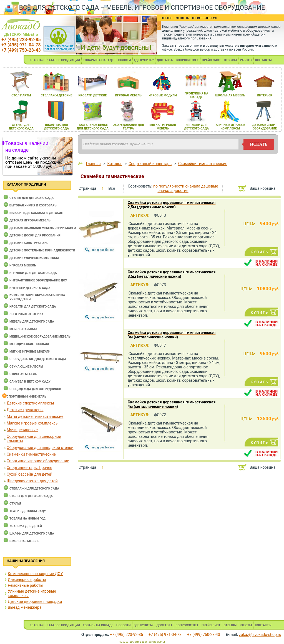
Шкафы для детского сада (32, 534)
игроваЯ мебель (128, 95)
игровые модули (163, 95)
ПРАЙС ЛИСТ (211, 60)
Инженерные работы (27, 580)
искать (259, 144)
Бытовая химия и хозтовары (33, 205)
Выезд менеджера (25, 607)
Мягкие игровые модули (30, 352)
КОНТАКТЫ (263, 60)
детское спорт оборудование (265, 127)
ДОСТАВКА (165, 60)
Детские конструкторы (29, 243)
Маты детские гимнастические (35, 416)
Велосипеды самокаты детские (36, 213)
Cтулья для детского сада (32, 198)
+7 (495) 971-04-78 (21, 45)
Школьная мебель (24, 541)
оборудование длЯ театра (128, 127)
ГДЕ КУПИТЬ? (144, 60)
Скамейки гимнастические (31, 454)
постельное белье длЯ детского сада (93, 127)
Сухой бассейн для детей (29, 474)
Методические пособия (29, 344)
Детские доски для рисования (35, 235)
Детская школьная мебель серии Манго (43, 228)
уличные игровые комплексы (230, 127)
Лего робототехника (27, 314)
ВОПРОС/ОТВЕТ (187, 60)
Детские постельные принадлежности (42, 250)
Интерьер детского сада (30, 288)
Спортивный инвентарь (27, 397)
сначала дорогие (173, 191)
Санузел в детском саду (30, 382)
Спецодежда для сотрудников (35, 389)
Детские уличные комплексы (34, 258)
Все (112, 188)
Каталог (115, 164)
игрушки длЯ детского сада (196, 127)
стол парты (21, 95)
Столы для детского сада (31, 496)
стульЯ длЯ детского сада (21, 127)
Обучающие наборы (26, 367)
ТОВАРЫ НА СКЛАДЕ (98, 60)
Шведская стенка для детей (32, 481)
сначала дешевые (202, 186)
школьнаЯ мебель (230, 95)
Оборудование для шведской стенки (40, 448)
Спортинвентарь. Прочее (29, 468)
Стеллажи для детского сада (34, 489)
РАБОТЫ (246, 60)
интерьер (265, 95)
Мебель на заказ (23, 329)
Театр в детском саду (28, 511)
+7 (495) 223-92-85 (21, 40)
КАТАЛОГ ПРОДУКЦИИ (63, 60)
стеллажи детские (56, 95)
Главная (93, 164)
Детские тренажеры (25, 410)
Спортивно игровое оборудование (38, 461)
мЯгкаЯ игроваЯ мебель (163, 127)
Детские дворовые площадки (35, 601)
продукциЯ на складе (196, 95)
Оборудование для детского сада (38, 359)
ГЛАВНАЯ (37, 60)
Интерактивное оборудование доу (38, 280)
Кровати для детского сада (33, 307)
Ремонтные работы (26, 585)
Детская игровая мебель (30, 220)
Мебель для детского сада (32, 322)
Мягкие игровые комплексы (33, 423)
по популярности (169, 186)
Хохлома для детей (26, 526)
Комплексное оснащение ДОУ (35, 574)
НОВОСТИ (124, 60)
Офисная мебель (23, 374)
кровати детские (92, 95)
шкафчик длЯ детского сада (56, 127)
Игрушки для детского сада (33, 273)
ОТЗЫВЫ (230, 60)
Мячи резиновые (22, 430)
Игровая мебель (23, 265)
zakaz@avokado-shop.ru (260, 635)
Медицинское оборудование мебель (40, 337)
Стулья (15, 504)
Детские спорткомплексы (30, 403)
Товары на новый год (27, 519)
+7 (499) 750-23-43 (21, 50)
